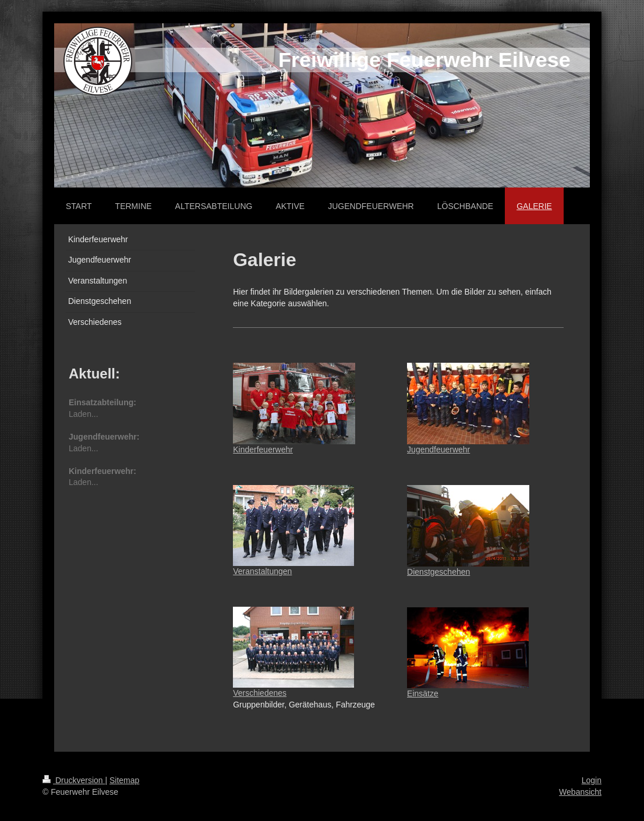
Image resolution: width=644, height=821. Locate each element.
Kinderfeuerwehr (263, 450)
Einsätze (423, 693)
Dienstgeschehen (438, 572)
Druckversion (74, 780)
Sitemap (124, 780)
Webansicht (580, 792)
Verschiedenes (260, 693)
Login (592, 780)
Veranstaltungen (262, 571)
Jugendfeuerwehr (438, 450)
